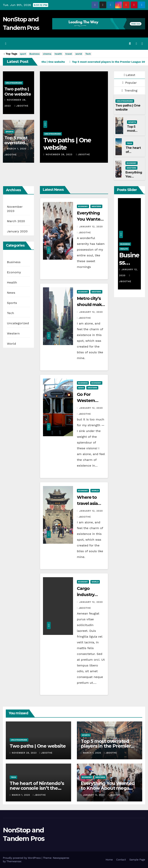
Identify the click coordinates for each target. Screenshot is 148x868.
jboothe (21, 106)
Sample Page (137, 860)
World (11, 344)
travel (69, 54)
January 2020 (17, 231)
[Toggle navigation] (142, 44)
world (79, 54)
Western (131, 168)
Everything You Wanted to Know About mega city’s (108, 788)
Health (12, 282)
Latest (129, 75)
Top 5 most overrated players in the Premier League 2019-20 (106, 746)
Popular (130, 83)
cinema (47, 54)
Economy (132, 163)
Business (34, 54)
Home (109, 860)
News (11, 293)
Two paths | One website (18, 91)
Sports (9, 132)
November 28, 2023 (59, 154)
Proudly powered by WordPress (22, 858)
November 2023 (15, 209)
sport (23, 54)
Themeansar (14, 861)
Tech (88, 54)
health (58, 54)
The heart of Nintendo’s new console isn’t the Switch (37, 788)
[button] (130, 44)
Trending (129, 90)
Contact (121, 860)
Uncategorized (14, 83)
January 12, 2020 (91, 227)
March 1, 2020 (17, 149)
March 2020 (16, 221)
